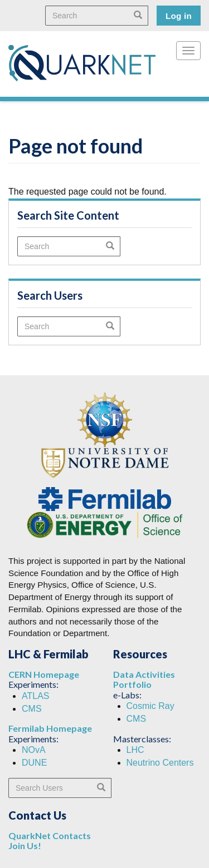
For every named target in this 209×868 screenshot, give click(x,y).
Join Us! (25, 845)
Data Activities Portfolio (144, 679)
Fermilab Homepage (50, 728)
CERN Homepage (44, 674)
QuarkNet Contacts (50, 835)
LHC (135, 750)
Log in (179, 16)
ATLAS (36, 696)
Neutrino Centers (160, 763)
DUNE (34, 763)
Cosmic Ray (150, 706)
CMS (32, 709)
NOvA (34, 750)
